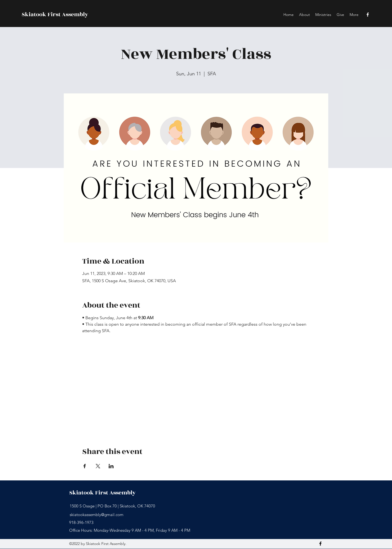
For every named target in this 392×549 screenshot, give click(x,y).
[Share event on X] (98, 466)
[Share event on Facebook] (85, 466)
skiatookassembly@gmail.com (97, 515)
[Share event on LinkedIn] (111, 466)
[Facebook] (368, 15)
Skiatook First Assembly (55, 14)
